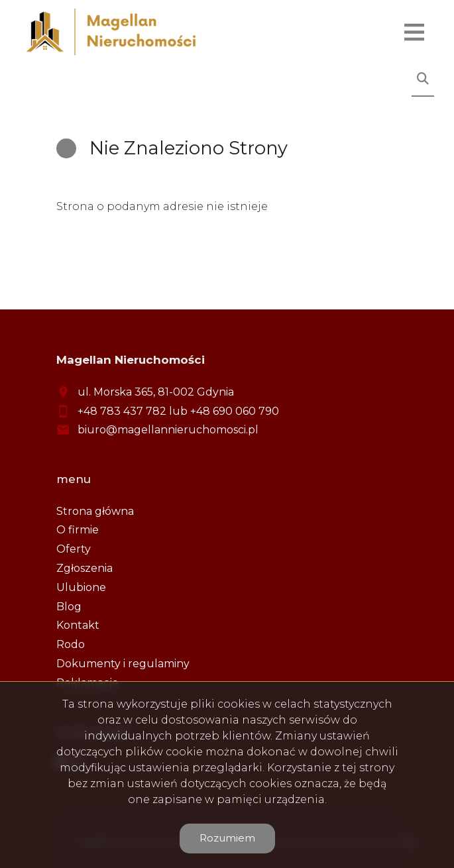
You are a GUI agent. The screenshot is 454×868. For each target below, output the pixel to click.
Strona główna (95, 511)
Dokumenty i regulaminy (123, 664)
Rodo (71, 644)
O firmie (78, 530)
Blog (69, 607)
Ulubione (81, 587)
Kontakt (78, 625)
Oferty (74, 549)
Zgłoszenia (85, 568)
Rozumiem (227, 838)
